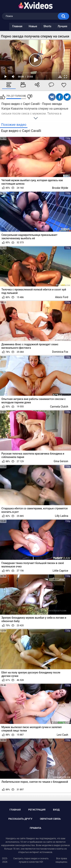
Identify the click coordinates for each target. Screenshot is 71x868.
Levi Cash (62, 735)
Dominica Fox (60, 352)
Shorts (47, 26)
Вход (56, 810)
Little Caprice (60, 571)
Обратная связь (50, 819)
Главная (17, 26)
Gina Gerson (61, 461)
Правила (35, 828)
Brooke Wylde (60, 188)
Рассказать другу (20, 819)
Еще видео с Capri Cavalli (21, 131)
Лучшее (62, 26)
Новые (33, 26)
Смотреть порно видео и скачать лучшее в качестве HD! (31, 860)
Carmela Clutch (59, 407)
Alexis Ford (62, 297)
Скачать (60, 77)
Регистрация (37, 810)
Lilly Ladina (62, 516)
